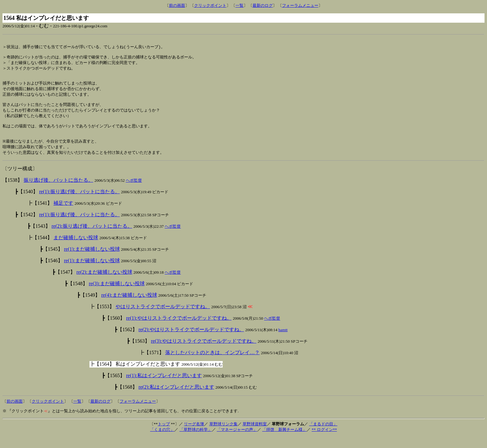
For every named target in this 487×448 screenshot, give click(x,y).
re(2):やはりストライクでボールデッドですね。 (191, 341)
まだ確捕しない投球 (76, 249)
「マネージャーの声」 (237, 441)
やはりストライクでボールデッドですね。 (163, 318)
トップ (164, 435)
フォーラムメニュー (300, 5)
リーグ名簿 (194, 435)
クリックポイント (210, 5)
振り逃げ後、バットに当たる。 (58, 192)
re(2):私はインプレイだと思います (176, 398)
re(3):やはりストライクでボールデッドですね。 (204, 352)
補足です (63, 215)
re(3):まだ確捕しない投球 (117, 295)
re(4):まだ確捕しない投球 (129, 306)
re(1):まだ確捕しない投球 (92, 261)
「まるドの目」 (323, 435)
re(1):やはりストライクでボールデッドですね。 (179, 329)
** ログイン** (324, 441)
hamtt (283, 341)
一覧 (239, 5)
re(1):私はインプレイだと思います (164, 387)
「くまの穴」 (162, 441)
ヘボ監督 (134, 192)
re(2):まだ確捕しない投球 (104, 283)
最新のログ (263, 5)
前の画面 (177, 5)
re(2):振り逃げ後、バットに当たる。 (92, 238)
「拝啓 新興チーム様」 (284, 441)
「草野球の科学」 (196, 441)
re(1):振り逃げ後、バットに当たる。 (80, 203)
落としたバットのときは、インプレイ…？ (212, 364)
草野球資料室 (255, 435)
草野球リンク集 (223, 435)
